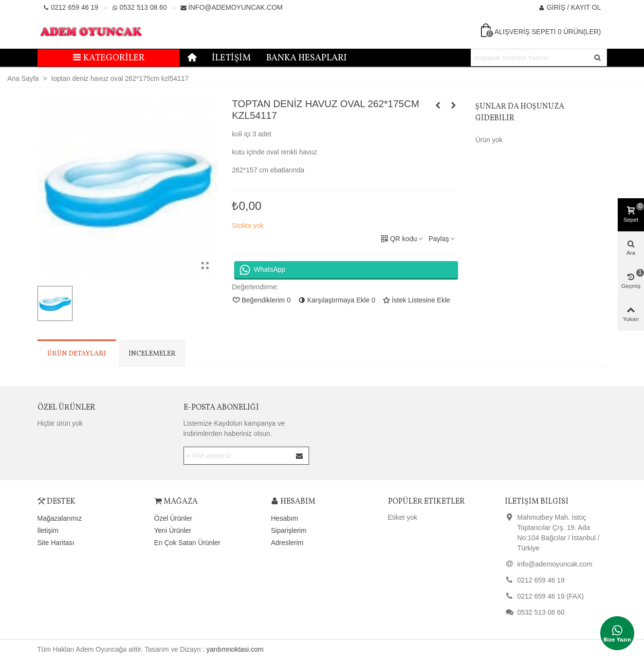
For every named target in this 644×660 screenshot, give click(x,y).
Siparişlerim (289, 530)
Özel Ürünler (66, 408)
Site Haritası (56, 543)
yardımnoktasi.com (235, 649)
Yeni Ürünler (173, 530)
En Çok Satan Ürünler (187, 543)
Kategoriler (108, 58)
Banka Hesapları (306, 58)
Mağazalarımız (60, 518)
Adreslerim (287, 543)
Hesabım (285, 518)
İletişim (231, 58)
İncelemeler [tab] (152, 354)
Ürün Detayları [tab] (77, 354)
